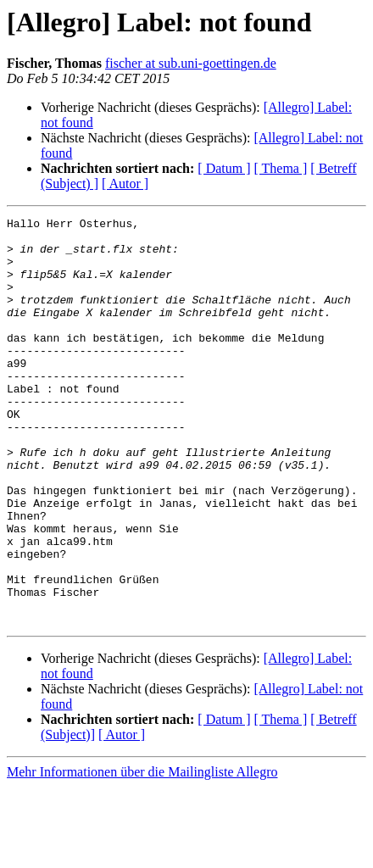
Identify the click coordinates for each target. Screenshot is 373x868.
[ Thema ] (281, 168)
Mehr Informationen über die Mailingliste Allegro (142, 853)
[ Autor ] (125, 184)
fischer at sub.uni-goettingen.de (191, 63)
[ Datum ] (224, 168)
